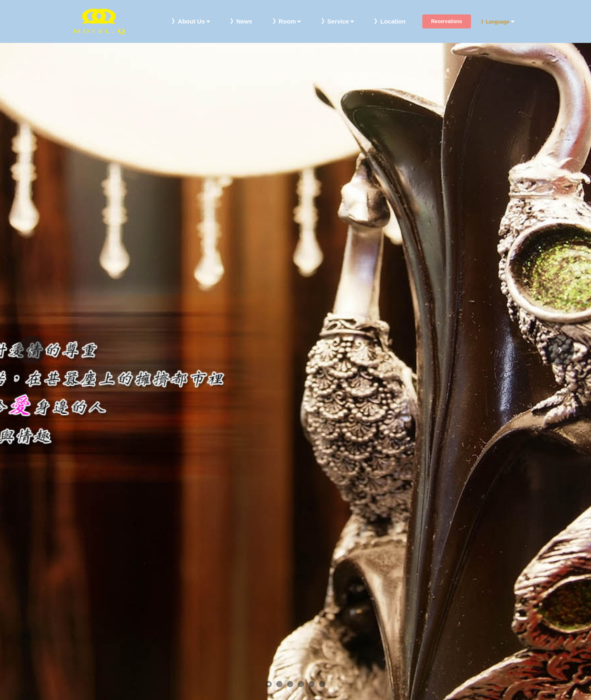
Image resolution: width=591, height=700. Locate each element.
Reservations (446, 21)
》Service (335, 22)
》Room (284, 22)
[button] (31, 350)
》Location (390, 22)
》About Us (188, 22)
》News (241, 22)
